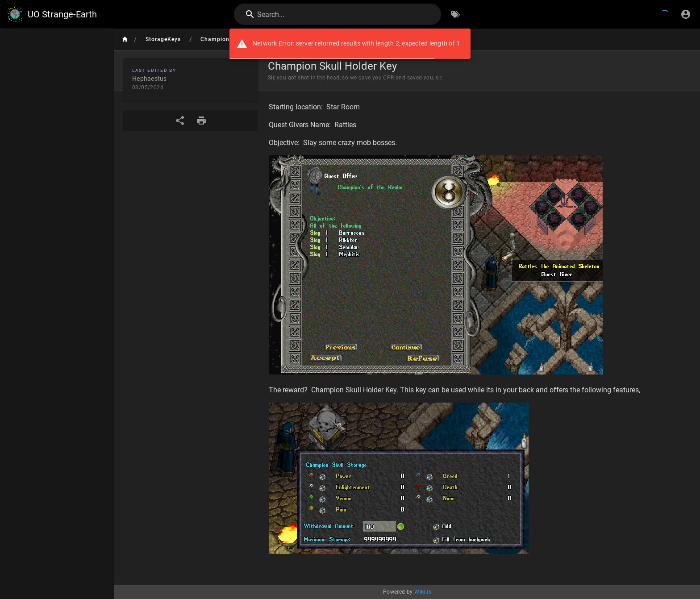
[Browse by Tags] (455, 14)
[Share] (180, 121)
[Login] (686, 14)
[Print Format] (201, 121)
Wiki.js (423, 592)
